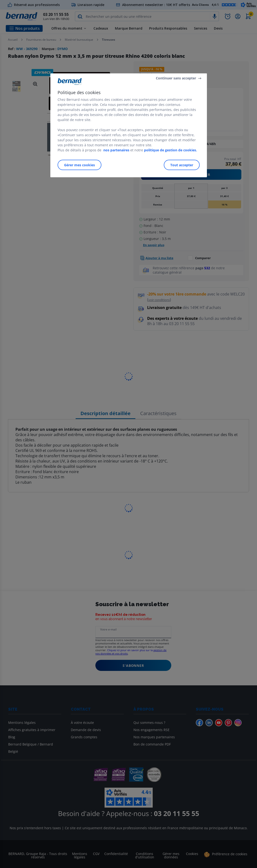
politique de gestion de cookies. (171, 150)
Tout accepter (182, 165)
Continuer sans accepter (176, 78)
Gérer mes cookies (79, 165)
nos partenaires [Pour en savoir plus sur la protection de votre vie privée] (116, 150)
